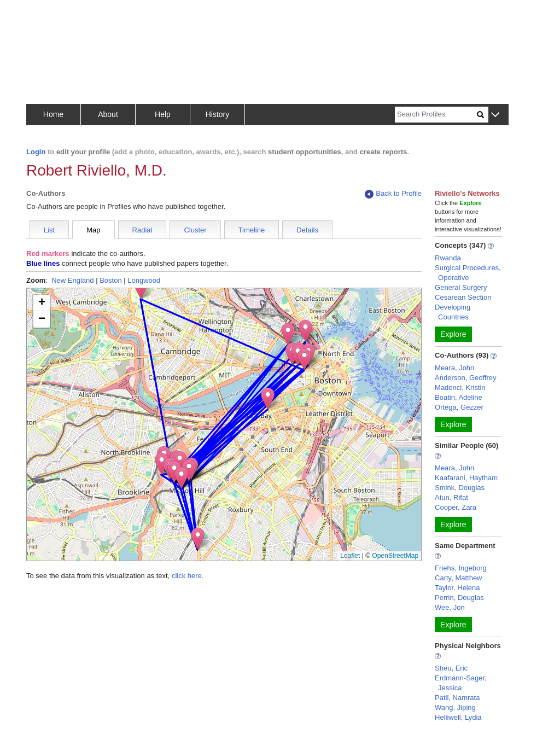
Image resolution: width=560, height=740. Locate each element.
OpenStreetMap (395, 556)
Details (307, 230)
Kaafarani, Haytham (466, 478)
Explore (453, 334)
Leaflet (350, 556)
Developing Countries (453, 312)
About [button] (108, 114)
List (49, 230)
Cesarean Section (463, 297)
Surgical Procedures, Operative (468, 273)
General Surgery (461, 287)
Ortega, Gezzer (459, 407)
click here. (188, 576)
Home (53, 114)
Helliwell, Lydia (458, 717)
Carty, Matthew (458, 578)
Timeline (252, 230)
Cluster (195, 230)
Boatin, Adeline (459, 397)
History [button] (218, 114)
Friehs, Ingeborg (461, 568)
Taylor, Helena (457, 588)
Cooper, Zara (456, 507)
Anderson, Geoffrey (466, 378)
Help (163, 114)
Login (36, 152)
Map (93, 230)
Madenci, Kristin (460, 388)
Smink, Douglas (460, 488)
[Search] (436, 115)
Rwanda (448, 258)
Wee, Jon (450, 607)
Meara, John (454, 368)
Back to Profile (393, 194)
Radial (142, 230)
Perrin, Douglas (459, 598)
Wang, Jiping (455, 707)
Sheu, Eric (451, 668)
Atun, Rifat (451, 497)
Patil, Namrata (457, 698)
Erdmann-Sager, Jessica (461, 683)
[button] (495, 115)
